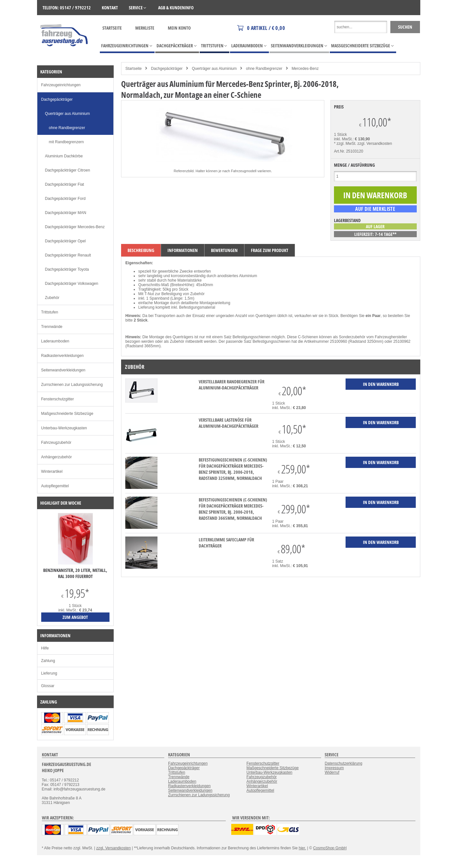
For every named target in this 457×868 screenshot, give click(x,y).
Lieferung (49, 673)
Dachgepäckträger (167, 69)
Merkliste (145, 28)
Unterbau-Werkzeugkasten (64, 428)
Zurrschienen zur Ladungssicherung (72, 385)
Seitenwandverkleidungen (63, 370)
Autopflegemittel (55, 486)
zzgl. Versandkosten (375, 144)
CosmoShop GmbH (330, 848)
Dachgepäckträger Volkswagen (72, 284)
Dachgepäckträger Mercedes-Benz (75, 227)
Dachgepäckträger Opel (66, 241)
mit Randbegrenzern (67, 142)
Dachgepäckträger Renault (68, 255)
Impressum (334, 768)
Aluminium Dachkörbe (64, 156)
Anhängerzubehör (57, 457)
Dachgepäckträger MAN (66, 213)
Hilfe (45, 648)
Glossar (48, 686)
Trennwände (52, 327)
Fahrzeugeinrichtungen (61, 85)
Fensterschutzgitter (58, 399)
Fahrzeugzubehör (56, 443)
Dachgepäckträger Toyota (67, 269)
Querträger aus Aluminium (214, 69)
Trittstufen (50, 312)
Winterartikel (52, 471)
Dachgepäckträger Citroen (68, 170)
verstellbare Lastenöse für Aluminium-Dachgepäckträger (228, 423)
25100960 (338, 341)
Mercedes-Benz (305, 69)
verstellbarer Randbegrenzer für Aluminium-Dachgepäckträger (232, 385)
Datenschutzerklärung (343, 763)
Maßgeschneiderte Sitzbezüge (67, 414)
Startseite (112, 28)
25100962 (402, 341)
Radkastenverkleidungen (62, 356)
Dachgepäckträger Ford (65, 199)
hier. (303, 848)
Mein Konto (179, 28)
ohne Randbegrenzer (264, 69)
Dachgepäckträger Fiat (65, 184)
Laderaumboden (55, 341)
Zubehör (52, 298)
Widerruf (332, 772)
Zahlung (48, 661)
